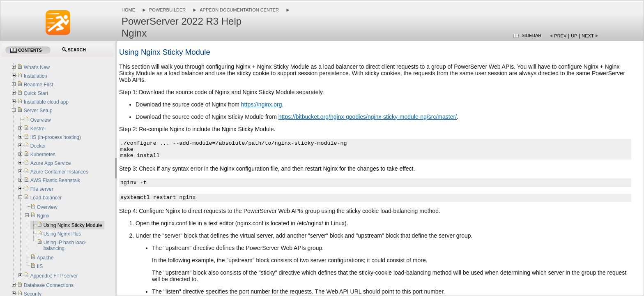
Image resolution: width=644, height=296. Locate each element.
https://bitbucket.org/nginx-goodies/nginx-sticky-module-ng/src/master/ (368, 117)
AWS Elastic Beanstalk (55, 180)
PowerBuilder (167, 10)
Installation (36, 76)
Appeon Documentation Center (239, 10)
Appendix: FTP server (54, 276)
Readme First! (39, 85)
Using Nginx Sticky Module (73, 225)
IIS (40, 266)
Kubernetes (43, 155)
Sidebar (531, 35)
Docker (38, 146)
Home (128, 10)
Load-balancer (46, 198)
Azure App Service (51, 163)
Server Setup (38, 111)
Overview (41, 120)
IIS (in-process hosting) (56, 137)
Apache (45, 258)
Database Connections (49, 285)
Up (574, 36)
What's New (37, 67)
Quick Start (36, 93)
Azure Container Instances (59, 172)
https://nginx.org (262, 104)
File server (42, 189)
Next (588, 36)
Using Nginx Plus (62, 234)
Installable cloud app (46, 102)
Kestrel (38, 129)
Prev (560, 36)
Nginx (43, 216)
